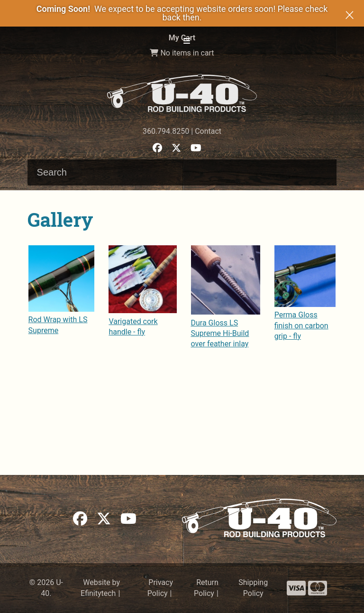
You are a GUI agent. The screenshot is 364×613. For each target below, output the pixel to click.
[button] (187, 41)
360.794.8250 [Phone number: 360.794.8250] (166, 131)
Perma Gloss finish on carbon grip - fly (301, 325)
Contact (208, 131)
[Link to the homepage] (182, 93)
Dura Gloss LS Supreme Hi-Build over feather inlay (220, 334)
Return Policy (206, 588)
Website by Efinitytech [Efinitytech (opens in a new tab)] (100, 588)
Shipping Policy (253, 588)
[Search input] (182, 172)
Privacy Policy (160, 588)
